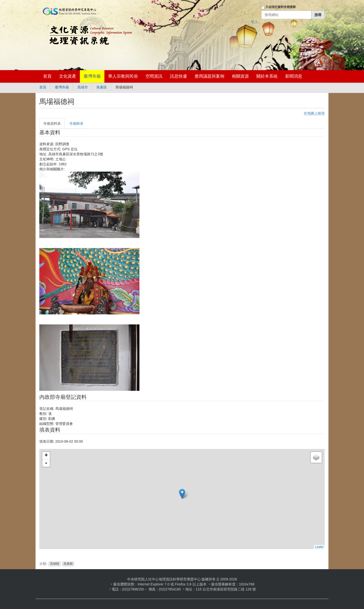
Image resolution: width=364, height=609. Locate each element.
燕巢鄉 (68, 564)
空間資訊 (154, 76)
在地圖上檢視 (314, 113)
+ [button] (46, 456)
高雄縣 (55, 564)
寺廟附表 (76, 124)
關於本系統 (267, 76)
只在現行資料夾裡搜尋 (281, 7)
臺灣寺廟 (92, 76)
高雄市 (83, 87)
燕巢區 (102, 87)
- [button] (46, 463)
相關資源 (240, 76)
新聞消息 (294, 76)
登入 (254, 22)
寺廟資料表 (52, 124)
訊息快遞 (178, 76)
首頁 (47, 76)
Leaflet (319, 547)
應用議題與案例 (209, 76)
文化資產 (68, 76)
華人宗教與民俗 (123, 76)
